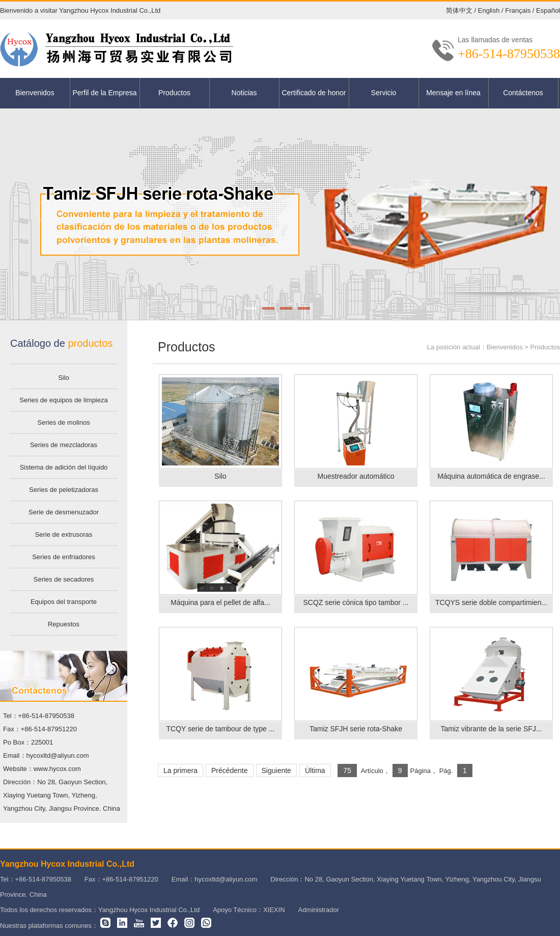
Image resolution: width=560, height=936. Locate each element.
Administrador (319, 910)
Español (548, 10)
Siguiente (276, 770)
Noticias (244, 93)
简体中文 (459, 10)
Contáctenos (523, 93)
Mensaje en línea (453, 93)
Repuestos (64, 624)
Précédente (230, 770)
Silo (64, 378)
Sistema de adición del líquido (64, 467)
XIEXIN (274, 910)
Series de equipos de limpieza (63, 400)
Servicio (384, 93)
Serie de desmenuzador (64, 512)
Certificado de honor (314, 93)
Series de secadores (64, 579)
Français (518, 10)
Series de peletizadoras (64, 490)
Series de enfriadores (64, 557)
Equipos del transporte (64, 602)
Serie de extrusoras (64, 534)
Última (315, 770)
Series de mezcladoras (64, 445)
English (489, 10)
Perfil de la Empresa (104, 93)
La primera (180, 770)
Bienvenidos (35, 93)
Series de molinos (63, 422)
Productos (174, 93)
